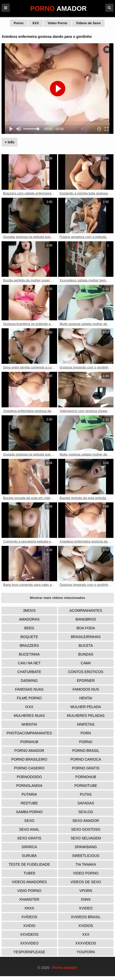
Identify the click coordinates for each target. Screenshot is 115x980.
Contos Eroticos (86, 672)
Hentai (86, 698)
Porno (19, 23)
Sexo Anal (29, 829)
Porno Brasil (86, 751)
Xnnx (86, 899)
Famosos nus (86, 689)
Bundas (86, 654)
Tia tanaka (86, 864)
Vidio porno (29, 891)
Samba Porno (29, 812)
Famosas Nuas (29, 689)
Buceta (86, 646)
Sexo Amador (86, 821)
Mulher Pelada (86, 707)
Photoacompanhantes (29, 733)
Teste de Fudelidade (29, 864)
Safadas (86, 803)
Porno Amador (29, 751)
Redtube (29, 803)
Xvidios (86, 926)
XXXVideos (86, 943)
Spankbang (86, 847)
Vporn (86, 891)
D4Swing (29, 681)
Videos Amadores (29, 882)
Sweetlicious (86, 856)
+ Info (10, 142)
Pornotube (86, 786)
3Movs (29, 611)
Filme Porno (29, 698)
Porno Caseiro (29, 768)
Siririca (29, 847)
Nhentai (29, 724)
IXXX (29, 707)
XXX (36, 23)
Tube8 (29, 873)
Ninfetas (86, 724)
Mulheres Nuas (29, 716)
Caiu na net (29, 663)
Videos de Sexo (89, 23)
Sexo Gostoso (86, 829)
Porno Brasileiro (29, 759)
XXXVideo (29, 943)
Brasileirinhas (86, 637)
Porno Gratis (86, 768)
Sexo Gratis (29, 838)
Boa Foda (86, 628)
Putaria (29, 794)
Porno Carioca (86, 759)
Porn (86, 733)
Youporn (86, 952)
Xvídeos (29, 917)
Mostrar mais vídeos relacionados (57, 598)
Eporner (86, 681)
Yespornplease (29, 952)
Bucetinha (29, 654)
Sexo (29, 821)
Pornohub (86, 777)
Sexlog (86, 812)
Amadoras (29, 619)
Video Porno (57, 23)
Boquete (29, 637)
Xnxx (29, 908)
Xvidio (29, 926)
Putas (86, 794)
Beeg (29, 628)
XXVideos (29, 934)
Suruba (29, 856)
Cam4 (86, 663)
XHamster (29, 899)
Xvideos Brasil (86, 917)
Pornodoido (29, 777)
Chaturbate (29, 672)
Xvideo (86, 908)
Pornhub (29, 742)
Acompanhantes (86, 611)
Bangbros (86, 619)
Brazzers (29, 646)
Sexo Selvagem (86, 838)
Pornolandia (29, 786)
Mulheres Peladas (86, 716)
